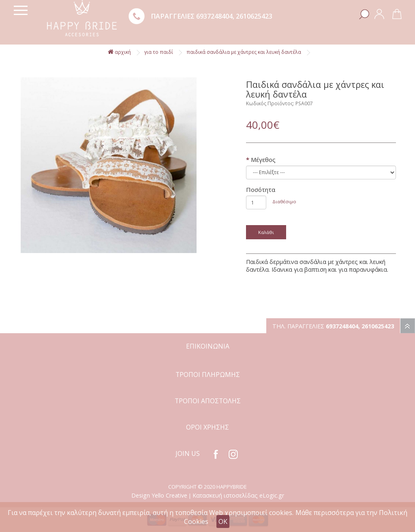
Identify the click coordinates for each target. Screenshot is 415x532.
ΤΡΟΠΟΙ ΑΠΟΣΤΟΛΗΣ (208, 401)
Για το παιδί (159, 52)
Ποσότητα (261, 189)
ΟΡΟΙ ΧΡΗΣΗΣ (207, 427)
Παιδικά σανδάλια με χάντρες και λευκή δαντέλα (244, 52)
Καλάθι (266, 232)
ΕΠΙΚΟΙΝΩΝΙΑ (208, 346)
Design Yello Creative (159, 495)
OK (223, 521)
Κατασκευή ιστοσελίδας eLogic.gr (238, 495)
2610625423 (254, 16)
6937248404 (214, 16)
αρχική (119, 52)
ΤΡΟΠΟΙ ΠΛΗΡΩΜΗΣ (208, 375)
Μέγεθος (263, 160)
